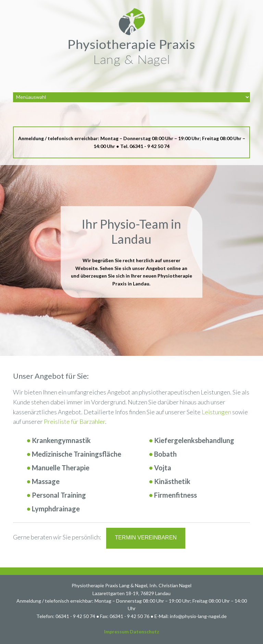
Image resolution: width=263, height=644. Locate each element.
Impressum (116, 632)
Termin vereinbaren (146, 538)
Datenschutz (145, 632)
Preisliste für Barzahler (74, 421)
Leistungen (216, 412)
